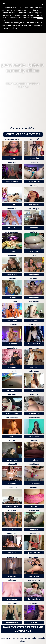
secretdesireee (12, 418)
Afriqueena (12, 278)
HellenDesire (12, 603)
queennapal (34, 209)
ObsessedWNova (12, 139)
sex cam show (12, 506)
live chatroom (12, 390)
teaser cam (34, 228)
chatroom (12, 297)
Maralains (34, 162)
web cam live (12, 321)
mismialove (12, 348)
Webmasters (24, 641)
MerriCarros (34, 348)
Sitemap (5, 638)
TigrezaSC (34, 278)
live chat (12, 158)
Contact (12, 638)
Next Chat (30, 128)
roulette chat (12, 437)
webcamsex (34, 437)
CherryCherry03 (34, 580)
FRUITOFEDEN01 (12, 534)
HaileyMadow (12, 325)
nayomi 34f (34, 139)
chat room (34, 251)
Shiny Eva (12, 510)
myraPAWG (12, 162)
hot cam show (34, 599)
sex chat (34, 321)
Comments (16, 128)
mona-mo (34, 487)
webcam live (34, 274)
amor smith (12, 209)
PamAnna (12, 255)
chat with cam (12, 622)
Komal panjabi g (34, 534)
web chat (34, 530)
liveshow (34, 460)
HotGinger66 (12, 464)
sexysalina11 (34, 325)
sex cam (12, 205)
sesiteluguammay (12, 232)
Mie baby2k (34, 302)
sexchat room (34, 413)
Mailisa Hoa (34, 510)
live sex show (34, 158)
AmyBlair (34, 255)
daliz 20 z (34, 394)
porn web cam (34, 553)
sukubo (12, 441)
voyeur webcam (34, 181)
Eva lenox (34, 232)
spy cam (12, 251)
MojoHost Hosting (23, 638)
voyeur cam (12, 599)
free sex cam (34, 576)
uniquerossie (34, 557)
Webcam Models (38, 638)
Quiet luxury (34, 371)
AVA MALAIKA (12, 302)
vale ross (12, 580)
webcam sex (34, 297)
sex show (12, 228)
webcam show (12, 181)
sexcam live (12, 460)
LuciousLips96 (12, 487)
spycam (34, 622)
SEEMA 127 (12, 186)
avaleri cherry (34, 418)
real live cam (12, 274)
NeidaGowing (12, 557)
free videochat (34, 344)
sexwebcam (34, 205)
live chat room (12, 413)
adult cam (34, 367)
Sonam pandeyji (12, 371)
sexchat (34, 506)
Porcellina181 (34, 464)
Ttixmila (34, 441)
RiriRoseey (34, 186)
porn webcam (12, 344)
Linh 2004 (12, 394)
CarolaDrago (34, 603)
